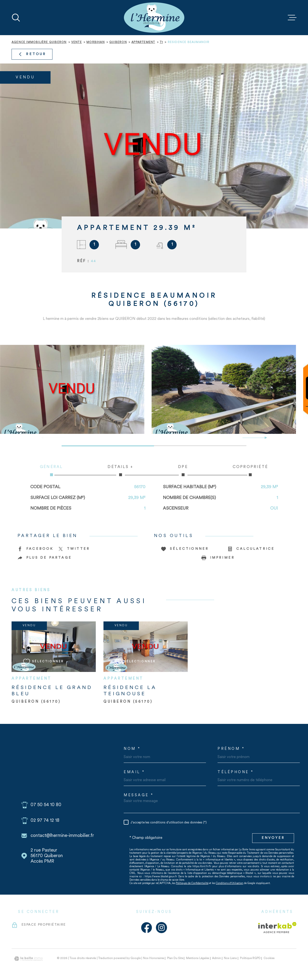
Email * (134, 772)
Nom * (132, 749)
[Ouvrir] (16, 18)
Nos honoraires (154, 958)
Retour (32, 54)
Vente (77, 42)
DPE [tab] (183, 471)
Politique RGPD (250, 958)
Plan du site (175, 958)
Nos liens (230, 958)
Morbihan (96, 42)
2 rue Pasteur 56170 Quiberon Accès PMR (47, 856)
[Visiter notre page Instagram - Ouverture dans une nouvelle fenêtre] (161, 928)
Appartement (143, 42)
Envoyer (273, 838)
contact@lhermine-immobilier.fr (62, 836)
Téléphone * (236, 772)
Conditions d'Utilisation (230, 883)
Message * (139, 795)
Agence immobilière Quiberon (39, 42)
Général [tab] (51, 471)
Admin (216, 958)
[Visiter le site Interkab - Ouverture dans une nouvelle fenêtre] (277, 928)
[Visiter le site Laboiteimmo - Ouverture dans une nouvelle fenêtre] (28, 959)
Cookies (269, 958)
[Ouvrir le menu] (292, 18)
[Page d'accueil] (154, 18)
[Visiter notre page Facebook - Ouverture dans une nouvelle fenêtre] (147, 928)
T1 (161, 42)
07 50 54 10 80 (46, 805)
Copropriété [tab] (250, 471)
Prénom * (231, 749)
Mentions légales (198, 958)
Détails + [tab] (120, 471)
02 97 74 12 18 (45, 821)
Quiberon (118, 42)
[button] (264, 438)
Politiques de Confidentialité (192, 883)
